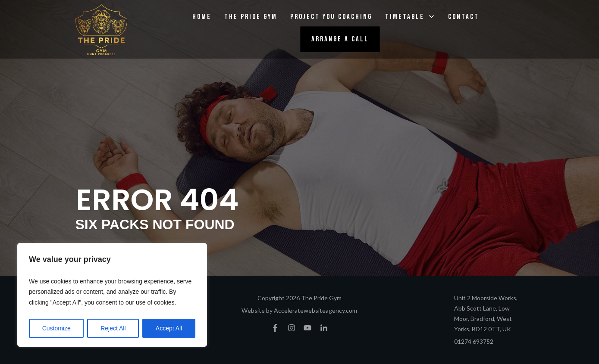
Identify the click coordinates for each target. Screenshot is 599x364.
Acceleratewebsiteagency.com (315, 310)
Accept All (169, 328)
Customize (56, 328)
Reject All (113, 328)
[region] (112, 295)
